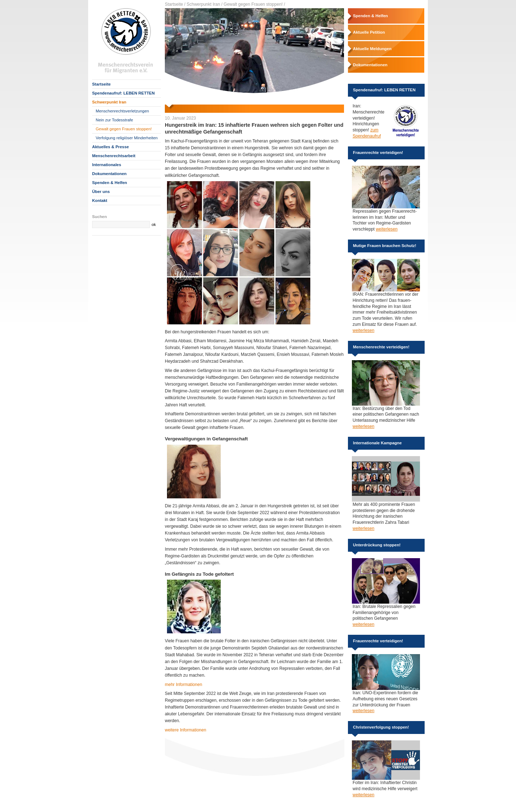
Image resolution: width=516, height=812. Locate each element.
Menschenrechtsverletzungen (122, 111)
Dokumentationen (109, 174)
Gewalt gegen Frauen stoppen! (124, 129)
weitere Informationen (185, 730)
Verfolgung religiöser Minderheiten (127, 138)
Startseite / (175, 4)
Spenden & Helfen (109, 183)
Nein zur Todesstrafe (114, 120)
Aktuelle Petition (369, 32)
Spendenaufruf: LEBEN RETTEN (123, 93)
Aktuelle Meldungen (372, 49)
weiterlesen (387, 229)
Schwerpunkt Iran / (205, 4)
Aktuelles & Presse (111, 147)
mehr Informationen (183, 685)
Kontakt (100, 200)
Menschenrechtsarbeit (114, 156)
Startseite (101, 84)
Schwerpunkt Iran (109, 102)
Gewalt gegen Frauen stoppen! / (254, 4)
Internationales (107, 165)
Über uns (101, 192)
